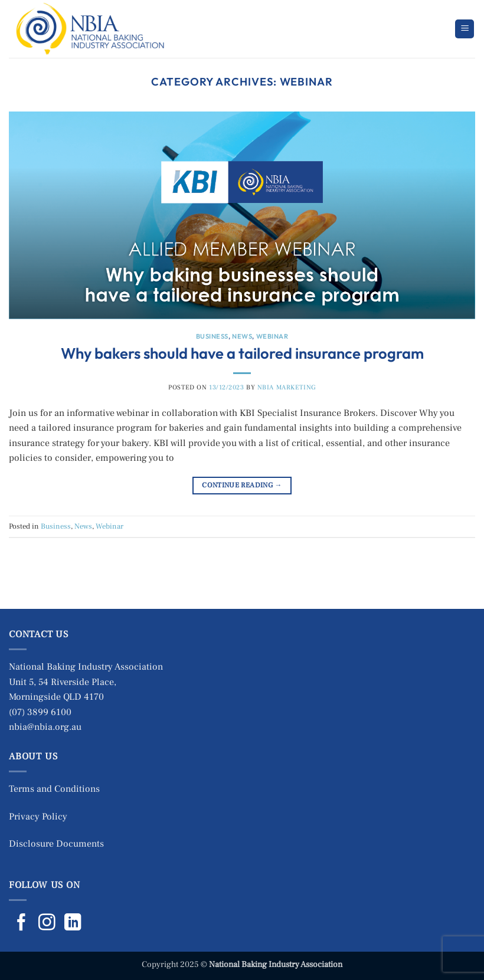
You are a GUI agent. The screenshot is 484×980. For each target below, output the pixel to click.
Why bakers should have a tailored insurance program (242, 353)
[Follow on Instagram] (47, 923)
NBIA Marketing (287, 387)
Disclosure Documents (56, 844)
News (242, 336)
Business (212, 336)
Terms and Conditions (54, 789)
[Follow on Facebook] (22, 923)
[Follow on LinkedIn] (73, 923)
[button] (465, 29)
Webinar (272, 336)
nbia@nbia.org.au (45, 727)
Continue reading (242, 485)
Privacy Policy (38, 817)
